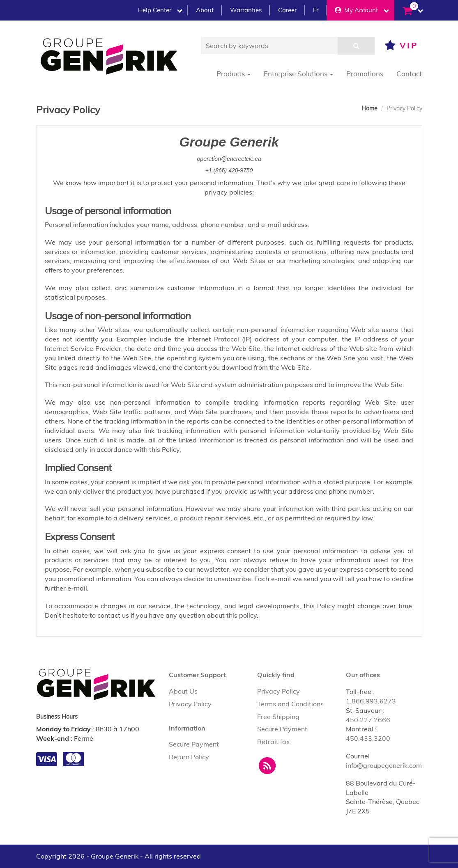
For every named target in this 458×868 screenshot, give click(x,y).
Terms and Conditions (290, 704)
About (205, 10)
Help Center (160, 10)
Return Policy (189, 757)
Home (369, 108)
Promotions (365, 74)
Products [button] (234, 74)
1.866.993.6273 (371, 701)
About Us (183, 691)
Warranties (246, 10)
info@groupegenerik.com (384, 765)
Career (287, 10)
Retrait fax (274, 742)
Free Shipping (278, 717)
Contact (409, 74)
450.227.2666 (368, 720)
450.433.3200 (368, 738)
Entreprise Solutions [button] (298, 74)
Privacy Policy (190, 704)
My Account (362, 10)
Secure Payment (194, 744)
